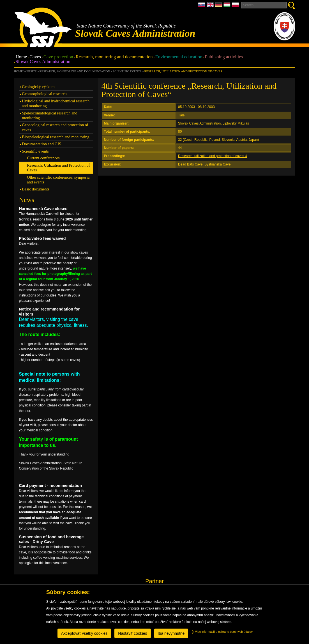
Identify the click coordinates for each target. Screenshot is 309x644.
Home (21, 57)
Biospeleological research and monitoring (56, 137)
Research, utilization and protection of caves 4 (212, 156)
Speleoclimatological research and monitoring (49, 115)
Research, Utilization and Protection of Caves (183, 71)
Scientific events (127, 71)
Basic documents (36, 189)
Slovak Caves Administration (43, 62)
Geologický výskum (38, 87)
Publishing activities (224, 57)
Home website (25, 71)
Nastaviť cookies (132, 633)
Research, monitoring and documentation (114, 57)
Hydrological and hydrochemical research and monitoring (56, 103)
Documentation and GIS (41, 144)
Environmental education (179, 57)
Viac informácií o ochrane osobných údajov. (222, 632)
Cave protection (58, 57)
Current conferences (43, 158)
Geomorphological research (44, 94)
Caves (35, 57)
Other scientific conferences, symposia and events (58, 180)
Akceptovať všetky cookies (84, 633)
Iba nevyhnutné (171, 633)
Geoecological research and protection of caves (55, 127)
